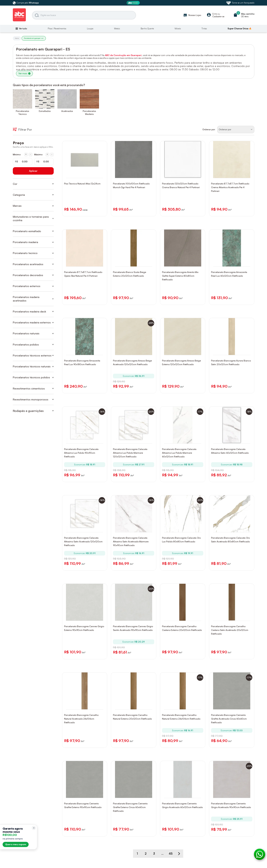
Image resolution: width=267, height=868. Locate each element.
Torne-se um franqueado (240, 3)
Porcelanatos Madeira (89, 113)
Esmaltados (45, 111)
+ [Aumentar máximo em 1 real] (47, 154)
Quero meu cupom (16, 844)
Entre (215, 14)
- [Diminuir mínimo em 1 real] (30, 154)
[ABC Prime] (134, 3)
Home (17, 38)
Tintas (204, 29)
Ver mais (24, 73)
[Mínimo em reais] (23, 162)
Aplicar (33, 171)
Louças (90, 29)
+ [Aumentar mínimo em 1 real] (26, 154)
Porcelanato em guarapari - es (34, 38)
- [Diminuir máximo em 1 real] (52, 154)
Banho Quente (147, 29)
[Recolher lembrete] (34, 828)
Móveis (178, 29)
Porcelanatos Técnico (22, 113)
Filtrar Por (22, 130)
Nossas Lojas (192, 15)
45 (171, 854)
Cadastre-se (218, 17)
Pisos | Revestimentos (57, 29)
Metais (117, 29)
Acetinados (67, 111)
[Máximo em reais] (44, 162)
